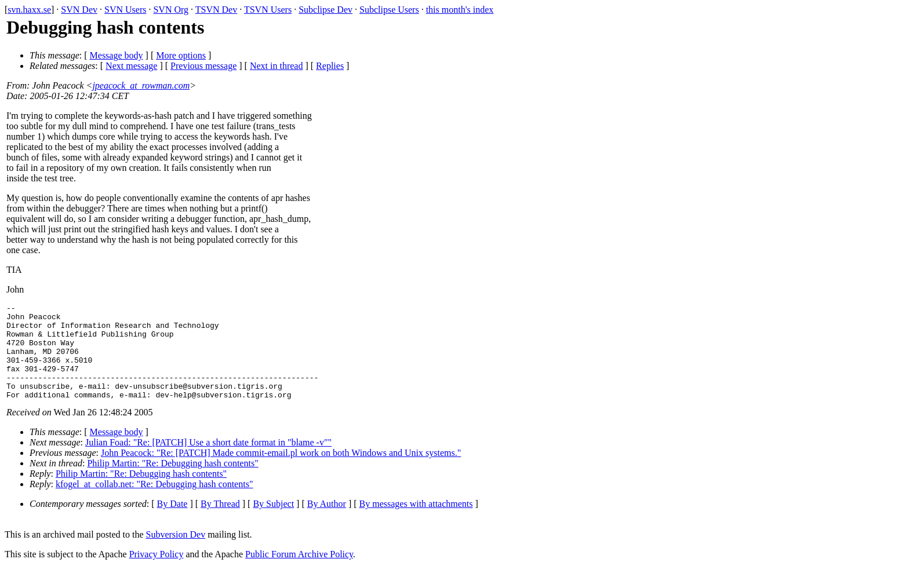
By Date (172, 523)
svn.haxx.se (29, 10)
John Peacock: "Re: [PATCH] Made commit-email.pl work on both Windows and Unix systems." (281, 472)
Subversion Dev (176, 554)
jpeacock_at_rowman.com (141, 85)
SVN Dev (79, 10)
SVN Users (125, 10)
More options (181, 55)
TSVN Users (268, 10)
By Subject (273, 523)
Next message (131, 66)
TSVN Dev (216, 10)
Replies (330, 66)
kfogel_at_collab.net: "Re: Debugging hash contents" (154, 503)
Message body (117, 55)
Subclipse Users (389, 10)
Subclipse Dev (326, 10)
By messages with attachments (416, 523)
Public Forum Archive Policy (299, 573)
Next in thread (277, 66)
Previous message (203, 66)
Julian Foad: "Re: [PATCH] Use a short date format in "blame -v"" (208, 461)
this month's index (460, 10)
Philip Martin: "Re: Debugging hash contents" (172, 482)
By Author (327, 523)
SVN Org (171, 10)
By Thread (220, 523)
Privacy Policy (157, 573)
